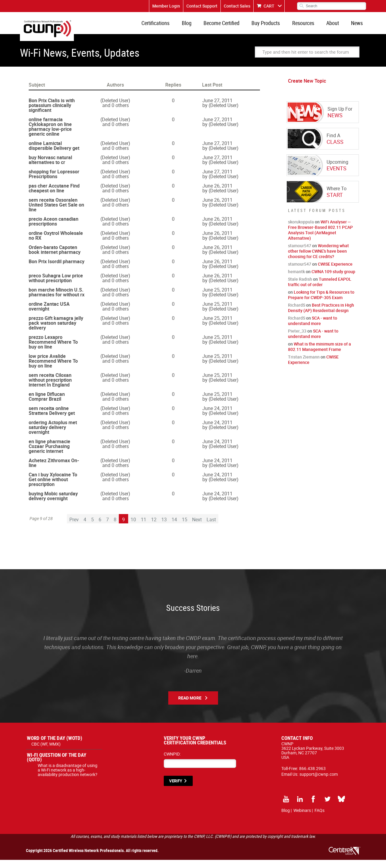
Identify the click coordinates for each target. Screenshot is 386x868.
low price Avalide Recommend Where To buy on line (53, 369)
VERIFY (176, 789)
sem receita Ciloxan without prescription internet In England (50, 388)
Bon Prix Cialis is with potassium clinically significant (52, 113)
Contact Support (202, 6)
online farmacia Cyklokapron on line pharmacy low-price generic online (50, 135)
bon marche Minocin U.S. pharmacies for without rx (57, 300)
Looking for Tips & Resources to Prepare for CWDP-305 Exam (321, 303)
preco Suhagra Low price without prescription (56, 286)
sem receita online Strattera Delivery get (52, 419)
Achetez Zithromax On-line (54, 471)
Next (197, 528)
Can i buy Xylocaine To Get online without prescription (53, 488)
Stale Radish (300, 287)
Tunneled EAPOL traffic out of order (320, 290)
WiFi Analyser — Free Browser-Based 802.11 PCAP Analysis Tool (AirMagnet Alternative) (320, 238)
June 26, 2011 (217, 194)
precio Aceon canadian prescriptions (54, 229)
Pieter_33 (297, 339)
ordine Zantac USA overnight (49, 314)
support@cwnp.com (319, 782)
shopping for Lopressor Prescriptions (54, 182)
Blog (202, 27)
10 (133, 528)
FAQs (320, 818)
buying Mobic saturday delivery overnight (53, 504)
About (337, 27)
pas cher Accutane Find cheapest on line (54, 196)
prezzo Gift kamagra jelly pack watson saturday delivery (56, 331)
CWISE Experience (335, 272)
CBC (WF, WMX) (46, 752)
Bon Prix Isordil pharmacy (57, 270)
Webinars (302, 818)
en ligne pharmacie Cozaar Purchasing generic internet (49, 454)
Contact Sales (237, 6)
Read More (190, 706)
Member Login (166, 6)
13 (164, 528)
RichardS (297, 313)
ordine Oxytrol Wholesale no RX (56, 244)
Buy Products (276, 27)
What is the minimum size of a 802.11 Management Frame (320, 355)
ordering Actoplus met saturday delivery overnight (53, 435)
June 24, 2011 (217, 416)
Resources (310, 27)
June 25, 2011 (217, 298)
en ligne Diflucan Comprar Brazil (47, 405)
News (358, 27)
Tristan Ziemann (304, 365)
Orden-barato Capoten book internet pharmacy (55, 258)
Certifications (174, 27)
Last (211, 528)
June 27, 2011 (217, 109)
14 (174, 528)
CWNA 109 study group (333, 280)
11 (144, 528)
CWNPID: (172, 762)
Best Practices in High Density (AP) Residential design (321, 316)
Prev (74, 528)
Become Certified (234, 27)
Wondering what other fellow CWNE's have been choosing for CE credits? (318, 259)
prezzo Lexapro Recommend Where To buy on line (53, 350)
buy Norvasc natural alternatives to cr (50, 168)
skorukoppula (301, 230)
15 (185, 528)
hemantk (296, 280)
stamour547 (300, 254)
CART (269, 6)
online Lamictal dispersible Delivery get (54, 154)
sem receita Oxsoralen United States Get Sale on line (56, 213)
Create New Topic (307, 89)
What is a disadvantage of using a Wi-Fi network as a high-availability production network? (68, 778)
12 (154, 528)
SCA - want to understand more (313, 329)
